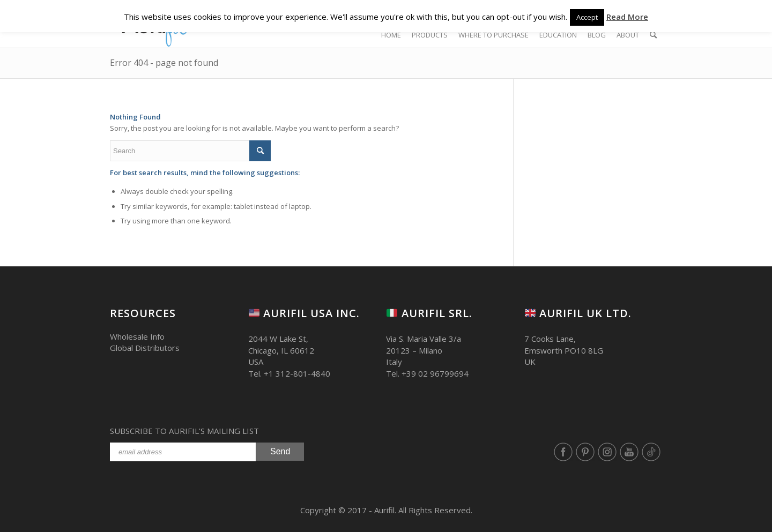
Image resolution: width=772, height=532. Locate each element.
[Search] (653, 35)
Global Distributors (145, 348)
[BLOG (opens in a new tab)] (597, 35)
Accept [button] (587, 17)
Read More (627, 17)
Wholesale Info (137, 336)
